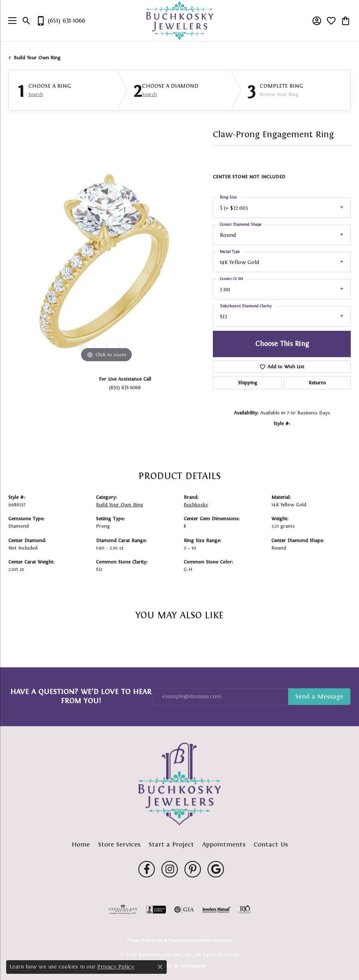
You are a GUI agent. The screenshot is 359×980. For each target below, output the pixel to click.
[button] (27, 21)
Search (36, 94)
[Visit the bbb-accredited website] (156, 910)
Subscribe (319, 697)
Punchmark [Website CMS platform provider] (193, 966)
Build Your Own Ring (37, 58)
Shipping (247, 383)
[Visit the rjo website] (245, 910)
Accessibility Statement (210, 940)
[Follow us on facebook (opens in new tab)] (147, 869)
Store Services (119, 844)
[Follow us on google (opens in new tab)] (216, 869)
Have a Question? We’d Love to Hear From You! (81, 696)
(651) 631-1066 (125, 387)
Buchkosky (196, 505)
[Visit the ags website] (123, 910)
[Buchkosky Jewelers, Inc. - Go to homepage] (179, 784)
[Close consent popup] (160, 967)
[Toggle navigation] (10, 21)
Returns (317, 383)
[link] (61, 21)
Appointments (224, 844)
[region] (106, 266)
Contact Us (271, 844)
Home (81, 844)
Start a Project (171, 844)
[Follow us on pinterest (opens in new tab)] (193, 869)
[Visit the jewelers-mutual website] (216, 910)
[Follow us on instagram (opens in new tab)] (170, 869)
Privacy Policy (139, 940)
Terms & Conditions (170, 940)
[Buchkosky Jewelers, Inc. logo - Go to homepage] (180, 21)
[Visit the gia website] (184, 910)
